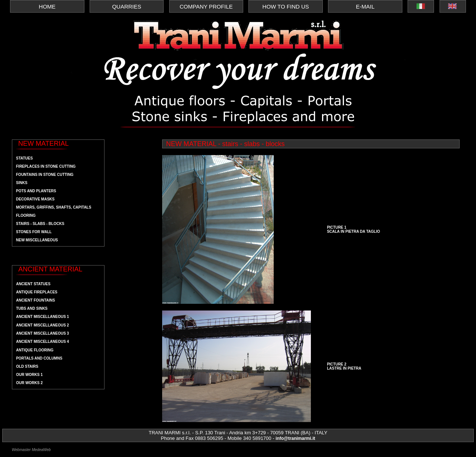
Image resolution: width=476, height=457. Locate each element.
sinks (22, 183)
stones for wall (34, 232)
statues (24, 158)
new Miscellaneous (37, 240)
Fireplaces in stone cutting (46, 166)
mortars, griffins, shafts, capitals (54, 207)
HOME (47, 7)
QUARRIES (126, 7)
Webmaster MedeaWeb (31, 450)
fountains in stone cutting (45, 175)
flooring (26, 215)
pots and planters (36, 191)
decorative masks (35, 199)
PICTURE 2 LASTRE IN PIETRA (344, 366)
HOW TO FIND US (286, 7)
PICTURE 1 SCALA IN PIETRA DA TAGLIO (353, 229)
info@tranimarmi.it (295, 438)
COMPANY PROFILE (206, 7)
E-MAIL (365, 7)
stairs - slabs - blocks (40, 224)
